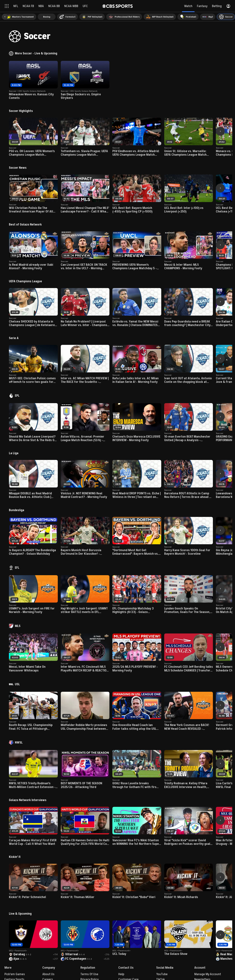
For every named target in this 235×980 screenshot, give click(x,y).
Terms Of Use (89, 974)
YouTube (162, 974)
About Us (48, 974)
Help (121, 974)
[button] (5, 17)
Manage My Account (208, 974)
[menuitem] (20, 17)
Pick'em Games (15, 974)
